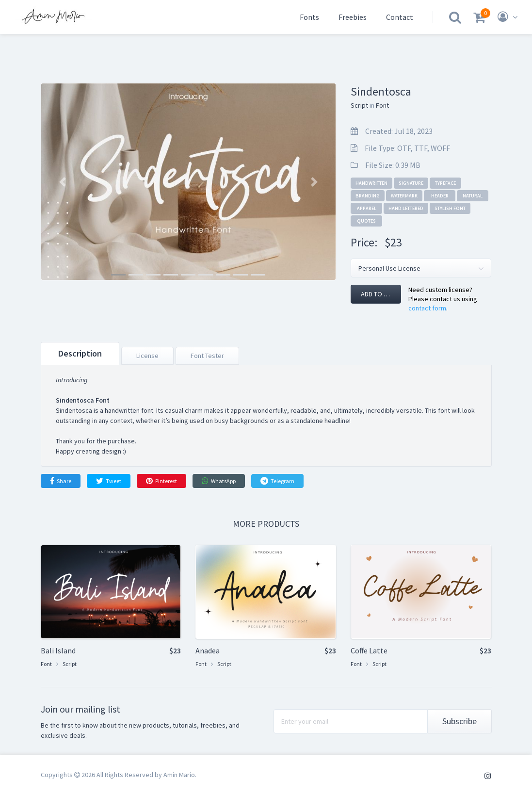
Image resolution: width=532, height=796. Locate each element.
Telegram (277, 481)
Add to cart (380, 294)
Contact (400, 17)
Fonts (309, 17)
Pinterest (161, 481)
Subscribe (459, 721)
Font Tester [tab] (207, 356)
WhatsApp (219, 481)
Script (359, 105)
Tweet (109, 481)
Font (382, 105)
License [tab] (147, 356)
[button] (63, 182)
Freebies (353, 17)
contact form (427, 308)
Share (61, 481)
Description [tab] (80, 353)
